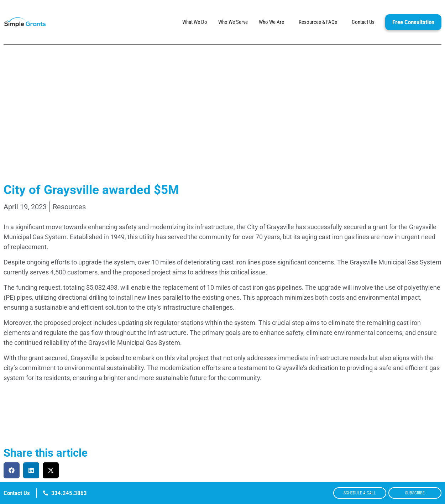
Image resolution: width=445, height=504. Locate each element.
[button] (12, 470)
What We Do (195, 22)
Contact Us (363, 22)
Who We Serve (233, 22)
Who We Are (273, 22)
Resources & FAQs (320, 22)
